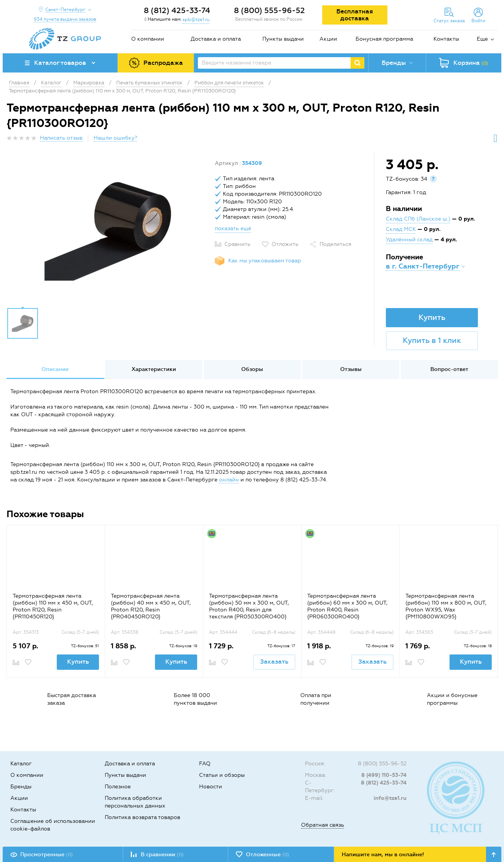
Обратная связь (323, 825)
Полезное (118, 787)
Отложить (285, 244)
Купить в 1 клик (432, 340)
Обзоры (252, 369)
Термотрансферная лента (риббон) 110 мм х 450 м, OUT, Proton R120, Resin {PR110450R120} (53, 606)
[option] (108, 231)
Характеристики (154, 369)
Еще (482, 39)
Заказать (274, 662)
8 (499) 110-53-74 (384, 775)
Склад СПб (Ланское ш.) (418, 219)
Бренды (21, 787)
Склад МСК (401, 229)
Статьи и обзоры (222, 775)
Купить (432, 317)
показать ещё (233, 228)
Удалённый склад (409, 240)
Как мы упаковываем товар (265, 261)
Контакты (446, 39)
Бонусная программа (384, 39)
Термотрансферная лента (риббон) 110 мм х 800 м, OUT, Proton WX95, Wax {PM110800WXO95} (446, 606)
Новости (211, 787)
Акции (328, 39)
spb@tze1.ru (196, 20)
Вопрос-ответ (449, 369)
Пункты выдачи (283, 39)
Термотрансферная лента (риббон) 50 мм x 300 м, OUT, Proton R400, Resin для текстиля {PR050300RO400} (249, 606)
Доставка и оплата (216, 39)
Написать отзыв (61, 138)
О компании (148, 39)
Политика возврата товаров (142, 817)
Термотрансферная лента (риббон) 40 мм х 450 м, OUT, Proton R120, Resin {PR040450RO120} (151, 606)
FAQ (205, 764)
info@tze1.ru (390, 798)
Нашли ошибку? (115, 138)
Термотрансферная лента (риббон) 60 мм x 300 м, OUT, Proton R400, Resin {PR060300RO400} (347, 606)
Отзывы (351, 369)
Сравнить (237, 244)
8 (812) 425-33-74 (177, 10)
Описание (55, 369)
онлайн (229, 480)
